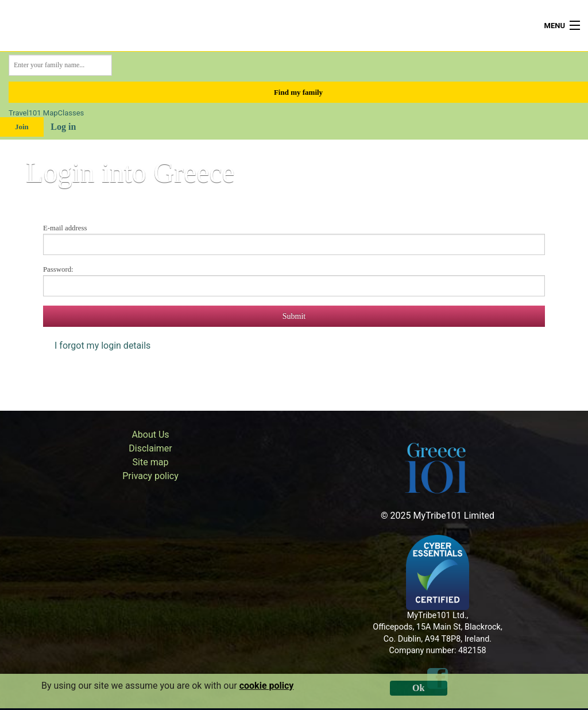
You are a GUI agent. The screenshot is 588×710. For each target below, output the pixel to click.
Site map (151, 462)
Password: (58, 269)
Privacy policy (150, 476)
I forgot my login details (102, 346)
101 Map (43, 113)
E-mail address (65, 228)
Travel (19, 113)
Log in (63, 127)
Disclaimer (150, 448)
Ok (418, 688)
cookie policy (267, 686)
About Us (150, 435)
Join (22, 127)
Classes (71, 113)
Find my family (298, 92)
